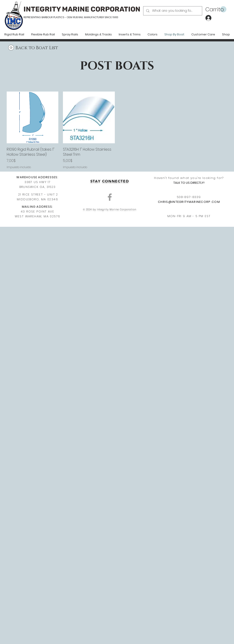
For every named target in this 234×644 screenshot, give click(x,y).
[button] (216, 9)
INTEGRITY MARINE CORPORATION (82, 9)
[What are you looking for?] (172, 11)
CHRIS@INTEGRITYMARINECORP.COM (189, 202)
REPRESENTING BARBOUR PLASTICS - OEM (48, 17)
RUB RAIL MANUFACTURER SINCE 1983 (95, 17)
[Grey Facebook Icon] (110, 197)
